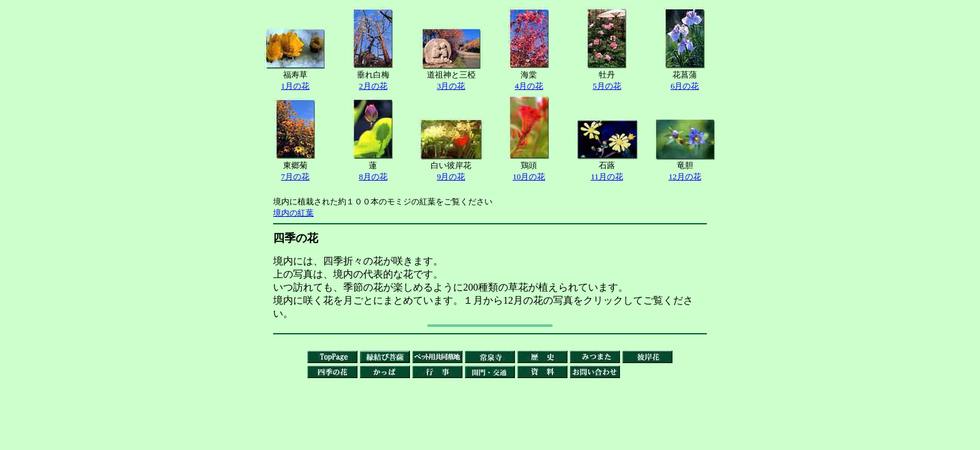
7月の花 (296, 177)
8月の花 (373, 177)
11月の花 (607, 177)
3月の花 (451, 86)
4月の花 (529, 86)
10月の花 (529, 177)
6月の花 (685, 86)
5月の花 (607, 86)
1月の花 (296, 86)
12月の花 (685, 177)
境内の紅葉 (293, 213)
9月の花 (451, 177)
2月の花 (373, 86)
